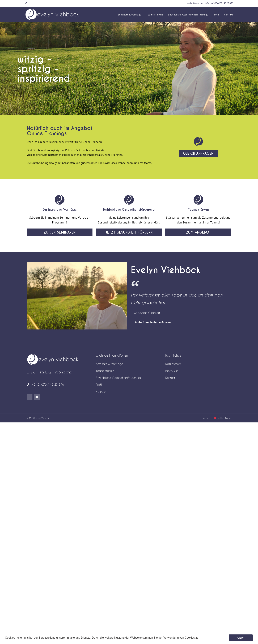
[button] (201, 638)
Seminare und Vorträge (60, 209)
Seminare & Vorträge (109, 364)
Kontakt (101, 392)
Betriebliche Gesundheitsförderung (129, 209)
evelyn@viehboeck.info (198, 3)
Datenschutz (173, 364)
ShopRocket (226, 418)
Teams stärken (198, 209)
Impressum (172, 371)
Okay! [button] (241, 638)
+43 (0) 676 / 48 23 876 (222, 3)
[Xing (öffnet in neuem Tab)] (26, 3)
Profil (99, 385)
